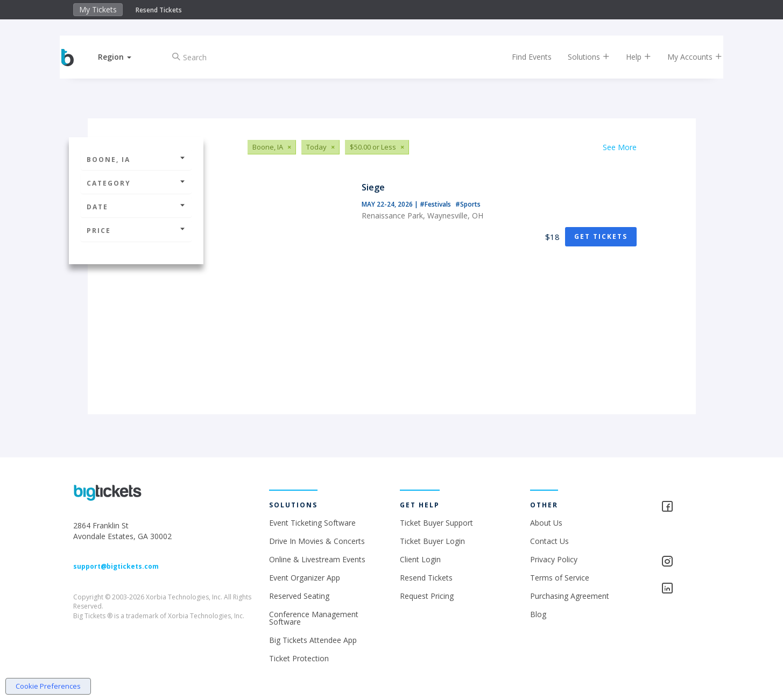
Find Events (523, 57)
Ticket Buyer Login (432, 541)
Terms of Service (560, 578)
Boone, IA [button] (136, 160)
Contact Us (549, 541)
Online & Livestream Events (317, 559)
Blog (538, 614)
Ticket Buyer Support (436, 523)
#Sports (468, 204)
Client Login (420, 559)
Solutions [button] (580, 57)
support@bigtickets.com (116, 566)
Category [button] (136, 183)
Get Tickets (601, 236)
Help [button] (629, 57)
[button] (124, 57)
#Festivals (436, 204)
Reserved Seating (299, 596)
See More (620, 147)
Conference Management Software (314, 618)
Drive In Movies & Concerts (317, 541)
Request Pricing (427, 596)
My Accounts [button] (686, 57)
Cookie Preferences (48, 686)
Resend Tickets (159, 10)
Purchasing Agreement (570, 596)
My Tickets (98, 9)
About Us (546, 523)
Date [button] (136, 207)
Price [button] (136, 231)
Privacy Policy (554, 559)
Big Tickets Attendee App (313, 640)
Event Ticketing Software (312, 523)
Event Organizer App (305, 578)
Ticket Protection (299, 658)
